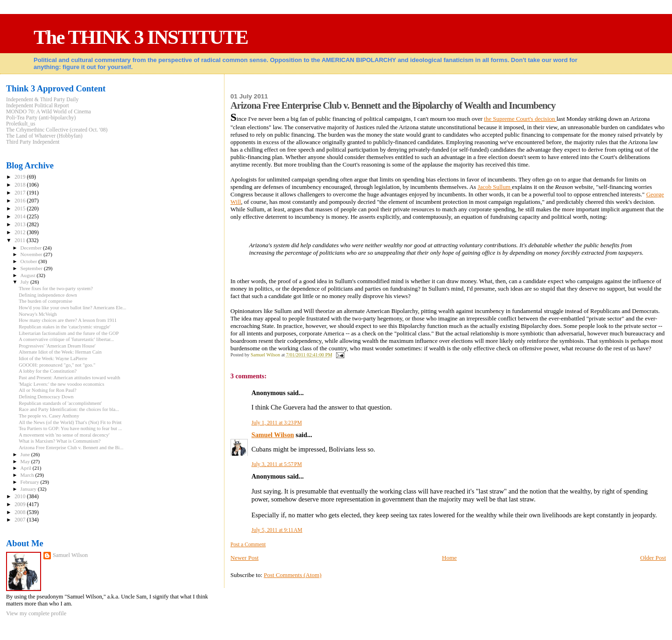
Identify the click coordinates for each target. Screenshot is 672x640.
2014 (21, 217)
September (32, 268)
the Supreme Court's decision (520, 119)
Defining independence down (48, 295)
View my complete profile (36, 613)
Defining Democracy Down (46, 397)
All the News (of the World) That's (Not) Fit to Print (70, 422)
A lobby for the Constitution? (48, 371)
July (25, 282)
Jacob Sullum (495, 187)
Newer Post (245, 558)
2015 (21, 209)
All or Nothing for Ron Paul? (48, 390)
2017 (21, 193)
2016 (21, 201)
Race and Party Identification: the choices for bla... (69, 409)
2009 (21, 504)
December (32, 248)
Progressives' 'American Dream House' (57, 346)
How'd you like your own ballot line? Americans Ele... (72, 308)
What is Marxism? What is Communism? (59, 441)
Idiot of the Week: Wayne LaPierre (53, 358)
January (29, 489)
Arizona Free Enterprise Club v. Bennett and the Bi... (71, 448)
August (29, 275)
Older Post (653, 558)
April (27, 468)
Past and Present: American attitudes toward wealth (69, 378)
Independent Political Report (38, 106)
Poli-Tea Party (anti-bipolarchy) (41, 118)
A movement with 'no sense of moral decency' (64, 435)
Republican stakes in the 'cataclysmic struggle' (64, 327)
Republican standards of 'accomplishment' (60, 403)
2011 (21, 240)
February (31, 482)
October (30, 261)
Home (449, 558)
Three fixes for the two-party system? (56, 289)
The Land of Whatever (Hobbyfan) (44, 136)
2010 (21, 497)
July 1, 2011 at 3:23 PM (277, 423)
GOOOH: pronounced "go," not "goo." (57, 365)
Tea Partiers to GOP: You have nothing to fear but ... (70, 428)
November (32, 254)
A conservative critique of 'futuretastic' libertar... (66, 339)
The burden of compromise (45, 301)
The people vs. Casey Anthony (49, 416)
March (28, 475)
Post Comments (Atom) (293, 575)
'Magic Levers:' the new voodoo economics (61, 384)
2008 (21, 512)
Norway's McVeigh (38, 314)
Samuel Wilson (273, 435)
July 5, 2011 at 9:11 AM (277, 530)
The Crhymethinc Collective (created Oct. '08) (57, 130)
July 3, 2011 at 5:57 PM (277, 464)
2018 (21, 185)
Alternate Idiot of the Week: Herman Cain (60, 352)
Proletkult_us (21, 124)
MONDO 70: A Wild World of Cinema (49, 112)
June (26, 454)
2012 (21, 233)
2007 (21, 520)
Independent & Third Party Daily (42, 100)
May (26, 461)
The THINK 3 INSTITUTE (141, 37)
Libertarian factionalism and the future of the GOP (69, 333)
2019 (21, 177)
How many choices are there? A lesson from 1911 (68, 320)
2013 (21, 225)
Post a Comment (248, 544)
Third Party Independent (33, 142)
